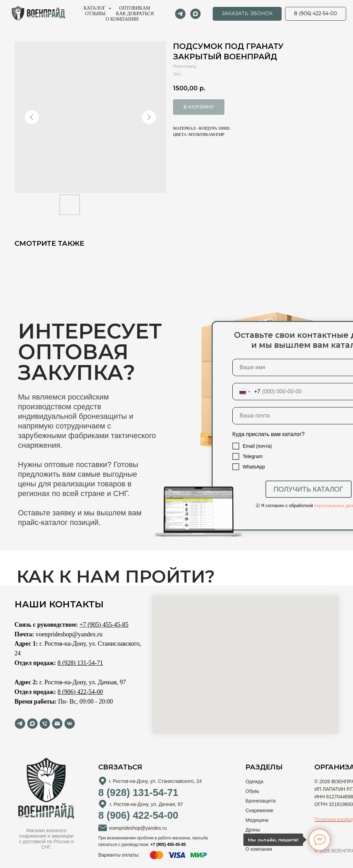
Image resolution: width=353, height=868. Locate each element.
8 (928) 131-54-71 (80, 663)
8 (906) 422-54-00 (80, 692)
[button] (247, 14)
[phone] (45, 724)
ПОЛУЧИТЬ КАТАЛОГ (308, 489)
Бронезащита (261, 801)
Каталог (95, 8)
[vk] (70, 724)
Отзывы (95, 14)
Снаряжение (259, 810)
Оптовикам (135, 8)
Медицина (257, 820)
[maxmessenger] (195, 14)
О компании (122, 19)
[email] (57, 724)
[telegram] (180, 14)
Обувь (252, 791)
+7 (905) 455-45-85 (104, 625)
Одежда (254, 781)
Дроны (253, 830)
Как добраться (135, 14)
